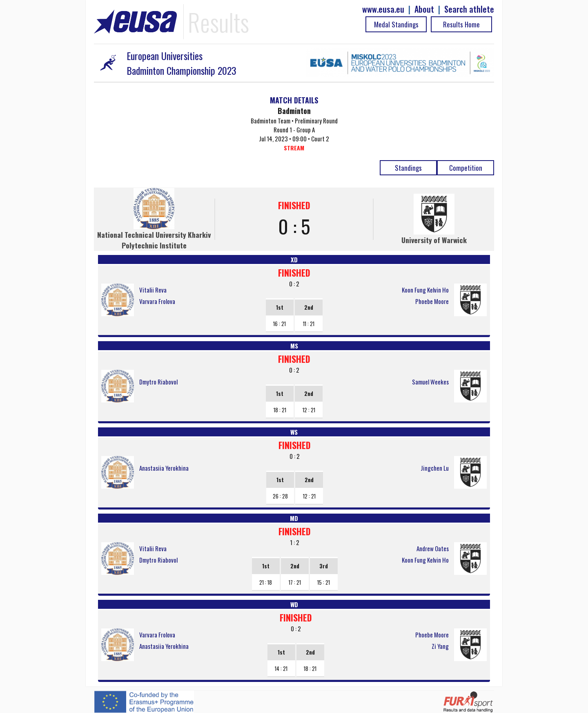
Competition (466, 168)
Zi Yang (440, 646)
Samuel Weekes (430, 382)
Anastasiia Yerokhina (164, 468)
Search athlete (469, 9)
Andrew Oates (433, 548)
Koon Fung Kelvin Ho (425, 290)
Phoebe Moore (432, 301)
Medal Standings (396, 24)
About (424, 9)
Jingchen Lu (435, 468)
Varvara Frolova (157, 301)
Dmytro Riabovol (158, 382)
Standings (408, 168)
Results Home (461, 24)
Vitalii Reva (153, 290)
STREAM (294, 148)
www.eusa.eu (383, 9)
